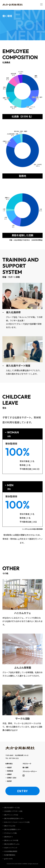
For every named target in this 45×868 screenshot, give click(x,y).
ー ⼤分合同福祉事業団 (10, 851)
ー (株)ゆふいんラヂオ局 (10, 840)
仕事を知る (9, 764)
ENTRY (23, 791)
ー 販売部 (8, 781)
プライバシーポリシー (30, 771)
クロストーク (27, 764)
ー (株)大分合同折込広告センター (13, 818)
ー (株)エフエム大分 (9, 826)
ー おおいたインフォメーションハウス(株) (16, 822)
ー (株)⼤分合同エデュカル (11, 844)
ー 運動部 (8, 774)
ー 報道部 (8, 767)
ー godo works (8, 859)
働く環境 (25, 767)
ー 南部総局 (9, 771)
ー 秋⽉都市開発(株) (9, 855)
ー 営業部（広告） (11, 778)
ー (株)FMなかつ (8, 837)
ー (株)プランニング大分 (10, 815)
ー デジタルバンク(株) (10, 833)
